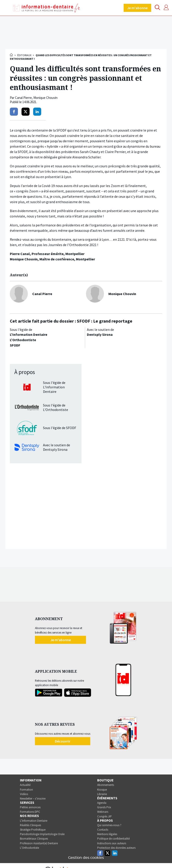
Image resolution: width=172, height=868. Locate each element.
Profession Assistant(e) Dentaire (39, 843)
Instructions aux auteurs (112, 843)
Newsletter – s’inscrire (33, 799)
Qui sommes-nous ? (109, 825)
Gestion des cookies (86, 858)
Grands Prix (104, 807)
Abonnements (106, 785)
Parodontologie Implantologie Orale (42, 834)
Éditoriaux (24, 55)
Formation (26, 790)
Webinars (103, 812)
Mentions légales (107, 834)
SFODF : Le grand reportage (105, 321)
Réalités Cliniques (30, 825)
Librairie (102, 794)
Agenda (102, 803)
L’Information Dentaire (34, 821)
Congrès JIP (104, 816)
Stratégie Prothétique (33, 830)
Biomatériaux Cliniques (34, 839)
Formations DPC (30, 812)
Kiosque (102, 790)
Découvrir (63, 741)
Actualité (25, 785)
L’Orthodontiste (29, 848)
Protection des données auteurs (116, 848)
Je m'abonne (137, 8)
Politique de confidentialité (113, 839)
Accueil (12, 55)
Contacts (103, 830)
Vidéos (24, 794)
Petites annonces (30, 807)
